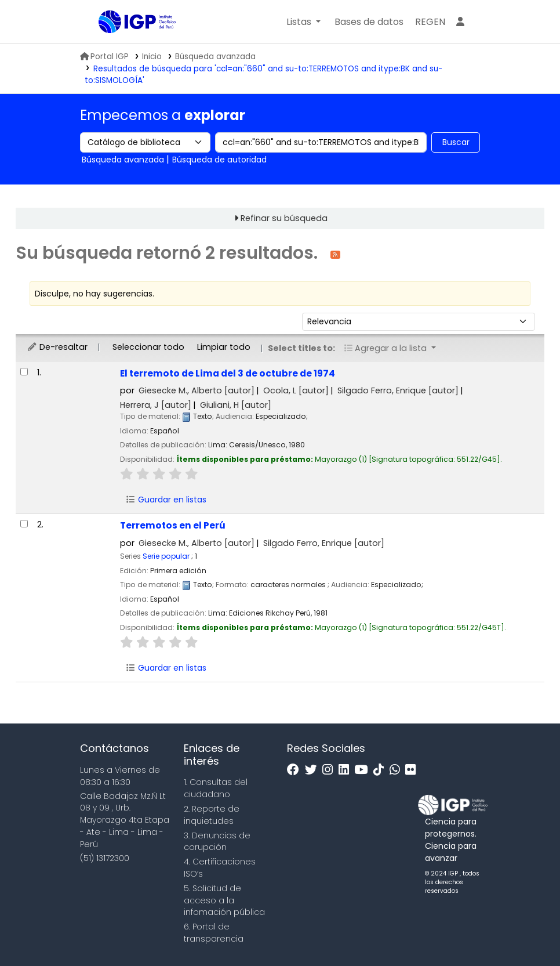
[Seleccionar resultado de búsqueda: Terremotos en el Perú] (24, 524)
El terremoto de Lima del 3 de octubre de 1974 (228, 373)
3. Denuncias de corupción (217, 842)
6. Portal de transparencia (214, 933)
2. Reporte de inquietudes (212, 815)
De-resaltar (57, 347)
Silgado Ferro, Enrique (398, 390)
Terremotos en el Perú (173, 525)
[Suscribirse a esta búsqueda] (335, 254)
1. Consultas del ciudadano (216, 788)
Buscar (456, 142)
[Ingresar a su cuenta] (460, 22)
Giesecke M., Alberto (197, 390)
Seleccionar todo (148, 347)
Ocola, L (296, 390)
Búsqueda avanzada (215, 57)
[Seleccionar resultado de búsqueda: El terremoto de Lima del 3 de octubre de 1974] (24, 372)
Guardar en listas (166, 500)
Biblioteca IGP (128, 45)
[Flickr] (413, 770)
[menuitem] (430, 22)
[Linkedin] (347, 770)
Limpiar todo (224, 347)
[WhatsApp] (398, 770)
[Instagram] (330, 770)
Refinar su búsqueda (284, 218)
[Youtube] (364, 770)
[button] (303, 22)
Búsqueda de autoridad (219, 160)
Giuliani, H (236, 405)
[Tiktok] (381, 770)
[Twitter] (314, 770)
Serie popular (166, 556)
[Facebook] (296, 770)
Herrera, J (156, 405)
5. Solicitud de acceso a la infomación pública (224, 900)
